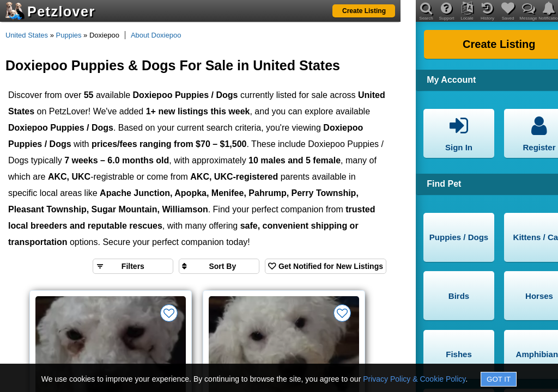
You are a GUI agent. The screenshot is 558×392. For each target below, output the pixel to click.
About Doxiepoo (156, 35)
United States (27, 35)
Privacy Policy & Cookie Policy (414, 379)
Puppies (69, 35)
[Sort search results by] (219, 266)
